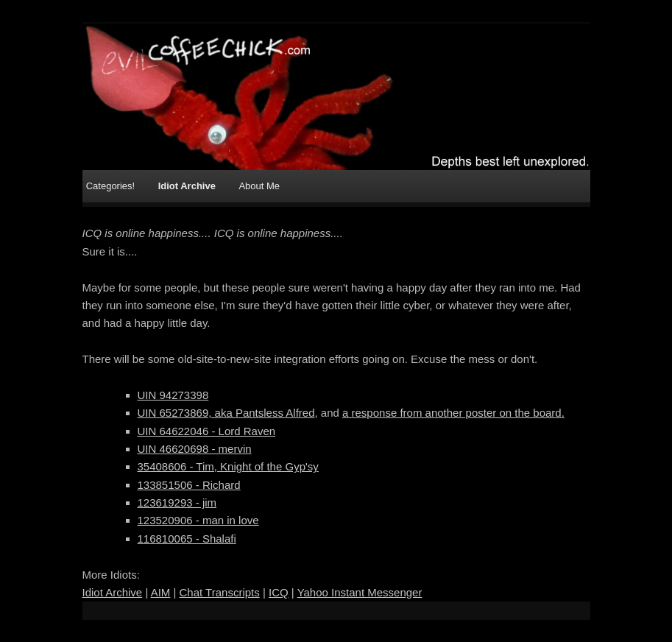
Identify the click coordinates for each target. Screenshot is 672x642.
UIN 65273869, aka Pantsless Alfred (226, 413)
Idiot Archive (187, 186)
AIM (161, 592)
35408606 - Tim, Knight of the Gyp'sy (228, 466)
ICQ (279, 592)
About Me (259, 186)
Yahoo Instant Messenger (360, 592)
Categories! (110, 186)
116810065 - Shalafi (187, 539)
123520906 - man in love (198, 520)
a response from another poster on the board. (453, 413)
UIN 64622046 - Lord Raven (207, 431)
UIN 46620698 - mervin (195, 449)
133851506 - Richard (189, 485)
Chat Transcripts (220, 592)
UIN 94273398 (173, 395)
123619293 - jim (177, 502)
